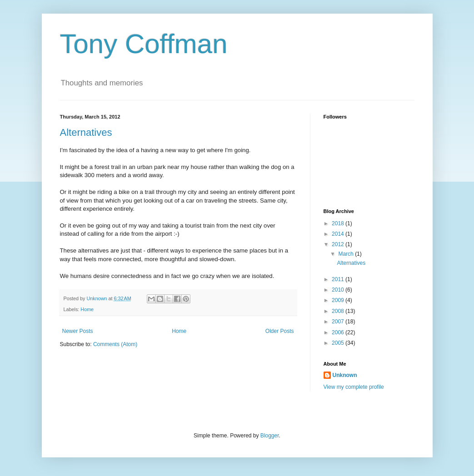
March (347, 254)
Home (87, 309)
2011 (339, 279)
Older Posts (280, 331)
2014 (339, 234)
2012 (339, 244)
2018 (339, 223)
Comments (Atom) (115, 344)
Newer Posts (78, 331)
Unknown (345, 375)
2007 (339, 322)
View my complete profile (354, 387)
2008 (339, 311)
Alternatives (86, 132)
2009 (339, 300)
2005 (339, 343)
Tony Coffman (144, 44)
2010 (339, 290)
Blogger (270, 436)
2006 (339, 332)
